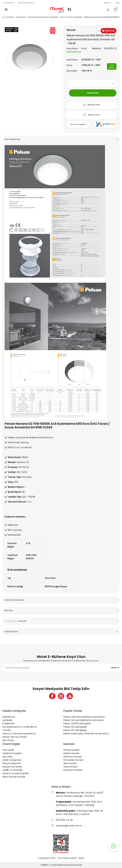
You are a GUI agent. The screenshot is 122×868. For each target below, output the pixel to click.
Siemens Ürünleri (73, 757)
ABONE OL (115, 668)
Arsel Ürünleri (70, 767)
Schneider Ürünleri (73, 760)
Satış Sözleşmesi (11, 763)
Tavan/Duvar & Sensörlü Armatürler (43, 17)
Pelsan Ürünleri (71, 753)
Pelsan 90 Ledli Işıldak (75, 727)
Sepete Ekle (93, 93)
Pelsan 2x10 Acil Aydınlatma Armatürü (84, 717)
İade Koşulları (61, 631)
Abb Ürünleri (70, 763)
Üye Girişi (7, 757)
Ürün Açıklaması (61, 139)
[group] (30, 56)
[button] (31, 89)
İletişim (118, 3)
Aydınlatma (21, 17)
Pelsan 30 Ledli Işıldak (75, 730)
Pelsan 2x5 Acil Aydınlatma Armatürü (84, 720)
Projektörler (9, 723)
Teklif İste (108, 31)
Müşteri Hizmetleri (12, 767)
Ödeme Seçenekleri (61, 600)
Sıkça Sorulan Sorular (14, 777)
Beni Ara (61, 610)
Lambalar (8, 720)
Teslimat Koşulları (12, 753)
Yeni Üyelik (8, 750)
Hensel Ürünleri (71, 750)
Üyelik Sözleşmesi (12, 760)
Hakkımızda (108, 3)
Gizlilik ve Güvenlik (12, 770)
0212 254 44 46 (8, 3)
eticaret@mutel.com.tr (27, 3)
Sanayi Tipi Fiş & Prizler (15, 737)
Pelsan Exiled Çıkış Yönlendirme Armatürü (86, 734)
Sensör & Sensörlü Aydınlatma (19, 734)
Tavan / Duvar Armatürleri (71, 17)
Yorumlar (61, 621)
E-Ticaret (52, 865)
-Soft (43, 865)
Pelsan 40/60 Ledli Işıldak (77, 723)
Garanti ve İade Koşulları (16, 773)
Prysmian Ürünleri (73, 770)
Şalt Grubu (8, 740)
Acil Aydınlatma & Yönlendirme (20, 727)
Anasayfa (8, 17)
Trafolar (7, 730)
